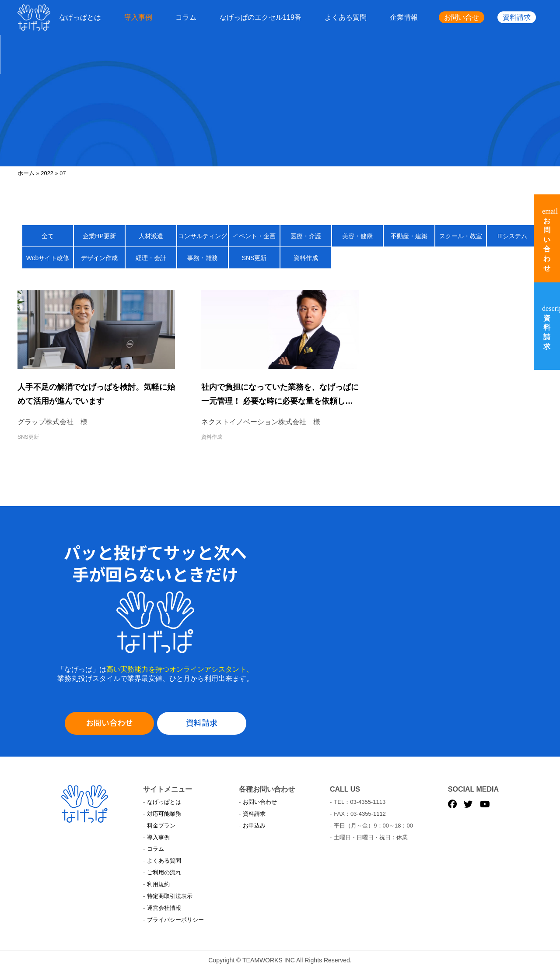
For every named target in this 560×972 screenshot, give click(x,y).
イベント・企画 (254, 236)
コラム (186, 17)
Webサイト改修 (48, 258)
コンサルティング (203, 236)
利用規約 (158, 884)
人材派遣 (151, 236)
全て (48, 236)
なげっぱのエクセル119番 (261, 17)
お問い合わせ (109, 722)
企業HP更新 (99, 236)
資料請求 (517, 17)
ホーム (26, 173)
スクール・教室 (461, 236)
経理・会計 (151, 258)
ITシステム (512, 236)
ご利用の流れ (164, 872)
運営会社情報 (164, 908)
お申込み (254, 826)
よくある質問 (346, 17)
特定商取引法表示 (170, 896)
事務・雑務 (203, 258)
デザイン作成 (99, 258)
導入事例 (138, 17)
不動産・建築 (409, 236)
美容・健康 (357, 236)
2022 (47, 173)
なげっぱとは (80, 17)
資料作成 (306, 258)
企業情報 (404, 17)
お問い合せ (462, 17)
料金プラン (161, 826)
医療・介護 (306, 236)
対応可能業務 (164, 814)
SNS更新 (254, 258)
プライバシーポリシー (175, 920)
